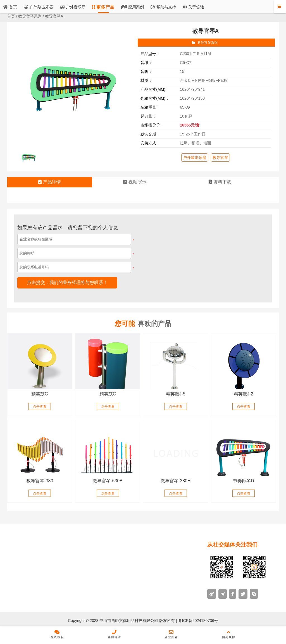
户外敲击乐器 (195, 158)
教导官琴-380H (176, 481)
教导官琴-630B (108, 481)
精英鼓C (108, 394)
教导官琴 (220, 158)
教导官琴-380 (40, 481)
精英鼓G (40, 394)
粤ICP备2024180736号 (198, 621)
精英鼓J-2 (244, 394)
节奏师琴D (244, 481)
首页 (11, 16)
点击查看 (40, 407)
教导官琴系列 (30, 16)
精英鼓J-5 (176, 394)
